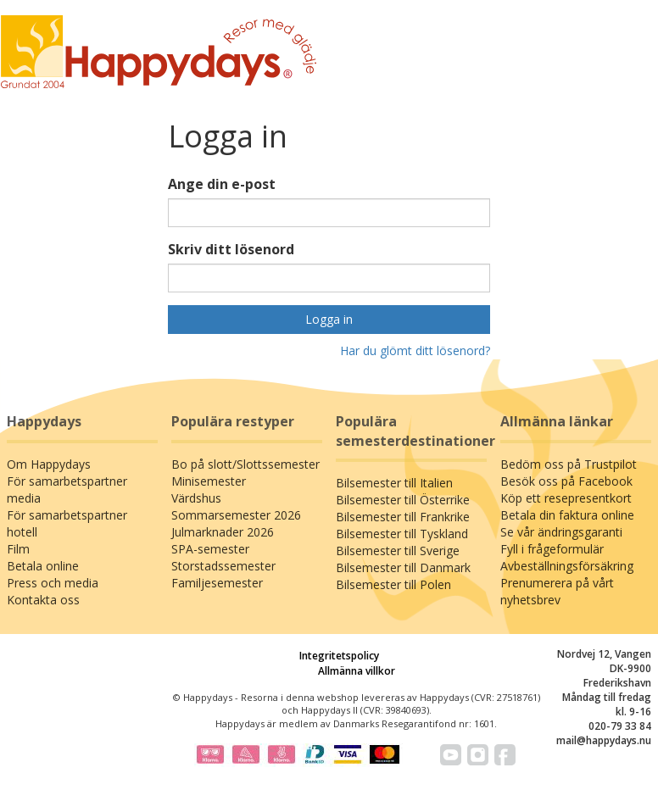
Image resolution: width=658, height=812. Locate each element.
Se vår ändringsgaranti (561, 532)
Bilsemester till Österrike (403, 500)
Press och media (53, 583)
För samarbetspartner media (67, 489)
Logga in (329, 319)
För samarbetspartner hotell (67, 523)
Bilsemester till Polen (393, 584)
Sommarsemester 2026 (236, 515)
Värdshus (196, 498)
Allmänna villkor (357, 671)
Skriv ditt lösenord (231, 249)
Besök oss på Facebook (566, 481)
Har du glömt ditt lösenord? (415, 350)
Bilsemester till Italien (394, 483)
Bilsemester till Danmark (403, 567)
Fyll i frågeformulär (552, 549)
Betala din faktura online (567, 515)
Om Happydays (49, 464)
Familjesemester (217, 583)
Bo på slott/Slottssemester (245, 464)
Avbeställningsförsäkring (567, 566)
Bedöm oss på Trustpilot (569, 464)
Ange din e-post (222, 184)
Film (18, 549)
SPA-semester (210, 549)
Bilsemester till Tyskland (402, 534)
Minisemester (209, 481)
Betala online (43, 566)
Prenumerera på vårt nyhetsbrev (557, 591)
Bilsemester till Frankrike (403, 517)
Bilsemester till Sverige (398, 551)
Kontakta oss (43, 600)
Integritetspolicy (339, 656)
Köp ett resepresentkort (566, 498)
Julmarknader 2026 (223, 532)
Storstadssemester (223, 566)
